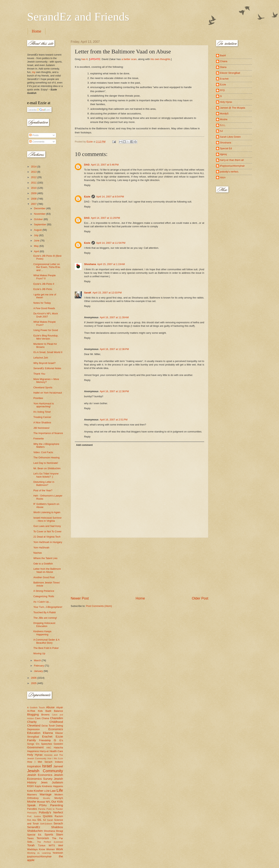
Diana (223, 67)
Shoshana (90, 264)
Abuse (50, 707)
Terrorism (43, 838)
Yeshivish (58, 853)
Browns (45, 715)
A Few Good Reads (44, 308)
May (37, 246)
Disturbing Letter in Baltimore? (44, 483)
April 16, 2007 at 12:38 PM (114, 391)
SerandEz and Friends (78, 17)
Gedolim (58, 744)
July (36, 235)
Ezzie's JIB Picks (43, 289)
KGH (30, 786)
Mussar (41, 802)
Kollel (30, 791)
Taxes (30, 838)
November (40, 214)
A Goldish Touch (36, 708)
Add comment (84, 445)
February (39, 666)
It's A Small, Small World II (48, 352)
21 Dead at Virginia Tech (47, 537)
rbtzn (223, 177)
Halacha (58, 747)
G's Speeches (44, 744)
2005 (34, 683)
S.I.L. (223, 125)
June (37, 241)
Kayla (38, 786)
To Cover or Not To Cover (47, 531)
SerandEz (34, 827)
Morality (46, 798)
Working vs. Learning (39, 853)
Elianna (48, 733)
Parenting (57, 805)
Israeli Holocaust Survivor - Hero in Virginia (47, 519)
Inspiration (34, 766)
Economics (56, 729)
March (38, 660)
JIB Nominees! (41, 428)
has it (84, 59)
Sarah (50, 820)
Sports (49, 834)
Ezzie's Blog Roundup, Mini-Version (46, 337)
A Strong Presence (44, 591)
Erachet (47, 736)
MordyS (59, 798)
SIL (39, 820)
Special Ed (226, 148)
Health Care (56, 751)
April (37, 251)
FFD (222, 90)
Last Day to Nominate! (46, 463)
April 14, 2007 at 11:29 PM (105, 218)
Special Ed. (34, 835)
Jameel (58, 766)
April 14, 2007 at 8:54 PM (110, 197)
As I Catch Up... (42, 602)
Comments (37, 142)
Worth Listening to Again (47, 512)
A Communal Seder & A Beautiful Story (46, 641)
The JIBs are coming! (45, 618)
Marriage (46, 794)
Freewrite (39, 439)
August (38, 230)
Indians (59, 762)
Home (37, 31)
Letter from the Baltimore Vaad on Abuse (47, 570)
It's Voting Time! (42, 412)
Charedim (56, 718)
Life (60, 790)
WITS (52, 845)
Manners (32, 795)
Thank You (39, 374)
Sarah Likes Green (230, 137)
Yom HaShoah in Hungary (48, 542)
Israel (47, 766)
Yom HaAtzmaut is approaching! (43, 405)
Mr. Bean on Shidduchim (47, 468)
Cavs (38, 718)
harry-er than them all (232, 160)
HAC (49, 748)
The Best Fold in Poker (46, 648)
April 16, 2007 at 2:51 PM (114, 420)
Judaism (57, 782)
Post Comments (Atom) (99, 606)
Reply (87, 185)
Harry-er (44, 751)
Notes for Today (42, 303)
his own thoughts (160, 59)
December (40, 208)
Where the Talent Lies (45, 558)
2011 (34, 183)
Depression (33, 729)
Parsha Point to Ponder (51, 809)
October (39, 219)
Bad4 (48, 711)
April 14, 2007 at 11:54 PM (111, 243)
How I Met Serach (40, 762)
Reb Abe (32, 820)
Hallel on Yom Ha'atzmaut (48, 393)
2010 (34, 188)
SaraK (88, 293)
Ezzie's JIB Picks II (44, 284)
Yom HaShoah (41, 548)
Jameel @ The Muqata (232, 108)
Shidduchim (35, 831)
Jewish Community (45, 771)
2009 (34, 193)
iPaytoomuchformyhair (232, 166)
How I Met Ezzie (55, 759)
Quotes (48, 816)
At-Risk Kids (35, 711)
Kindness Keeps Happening (42, 633)
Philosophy (32, 813)
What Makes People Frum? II (44, 277)
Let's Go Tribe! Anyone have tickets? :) (46, 475)
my (34, 72)
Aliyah (60, 707)
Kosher (39, 791)
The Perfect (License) (50, 842)
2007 (34, 204)
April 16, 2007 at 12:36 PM (114, 349)
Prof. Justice (34, 816)
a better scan (129, 59)
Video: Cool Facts (43, 452)
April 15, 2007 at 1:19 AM (111, 264)
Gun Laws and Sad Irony (47, 526)
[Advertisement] (139, 567)
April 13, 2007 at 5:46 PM (105, 165)
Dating (59, 726)
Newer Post (80, 598)
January (39, 671)
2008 (34, 199)
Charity (32, 722)
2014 (34, 167)
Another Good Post (44, 577)
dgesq (223, 154)
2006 (34, 678)
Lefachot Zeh (41, 358)
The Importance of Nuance (48, 433)
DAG (87, 165)
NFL (48, 802)
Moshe (32, 802)
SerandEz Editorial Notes (47, 368)
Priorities (38, 398)
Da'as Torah (48, 726)
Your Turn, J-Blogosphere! (48, 607)
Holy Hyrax (35, 755)
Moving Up (39, 653)
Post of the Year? (43, 490)
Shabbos (57, 827)
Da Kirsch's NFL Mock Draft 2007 (46, 315)
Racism (59, 816)
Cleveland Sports (43, 387)
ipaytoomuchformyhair (39, 856)
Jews (44, 782)
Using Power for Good (46, 330)
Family (31, 740)
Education (34, 733)
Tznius (42, 845)
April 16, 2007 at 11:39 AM (114, 317)
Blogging (33, 714)
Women (51, 849)
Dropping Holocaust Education (44, 624)
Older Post (200, 598)
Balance (58, 711)
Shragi (59, 831)
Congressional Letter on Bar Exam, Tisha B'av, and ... (47, 267)
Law (53, 791)
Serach (58, 823)
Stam (59, 834)
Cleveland (34, 725)
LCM (47, 791)
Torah (31, 845)
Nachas (38, 553)
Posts (34, 135)
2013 (34, 172)
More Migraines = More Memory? (46, 381)
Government (35, 747)
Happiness (33, 751)
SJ (44, 820)
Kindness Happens (52, 786)
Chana (45, 718)
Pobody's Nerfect (51, 812)
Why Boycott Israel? (44, 363)
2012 (34, 177)
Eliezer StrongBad (230, 73)
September (40, 224)
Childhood (56, 722)
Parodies (32, 809)
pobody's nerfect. (229, 172)
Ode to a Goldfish (43, 564)
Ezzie (87, 197)
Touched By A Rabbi (44, 612)
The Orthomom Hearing (46, 458)
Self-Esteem (46, 824)
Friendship (45, 740)
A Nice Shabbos (42, 422)
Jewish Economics (40, 775)
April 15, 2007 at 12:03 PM (107, 293)
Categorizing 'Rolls (44, 596)
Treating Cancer (42, 417)
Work (59, 849)
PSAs (43, 805)
